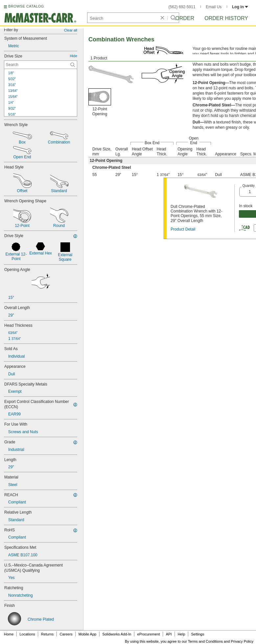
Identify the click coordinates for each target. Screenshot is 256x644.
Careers (66, 634)
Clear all (71, 30)
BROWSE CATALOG (26, 6)
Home (9, 634)
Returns (47, 634)
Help (182, 634)
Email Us (214, 7)
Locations (27, 634)
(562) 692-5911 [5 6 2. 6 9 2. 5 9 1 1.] (182, 7)
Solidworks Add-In (117, 634)
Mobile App (87, 634)
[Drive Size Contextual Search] (41, 65)
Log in (240, 7)
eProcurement (149, 634)
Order (185, 18)
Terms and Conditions (205, 641)
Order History (226, 18)
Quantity (249, 186)
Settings (198, 634)
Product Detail (183, 229)
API (169, 634)
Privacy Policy (242, 641)
